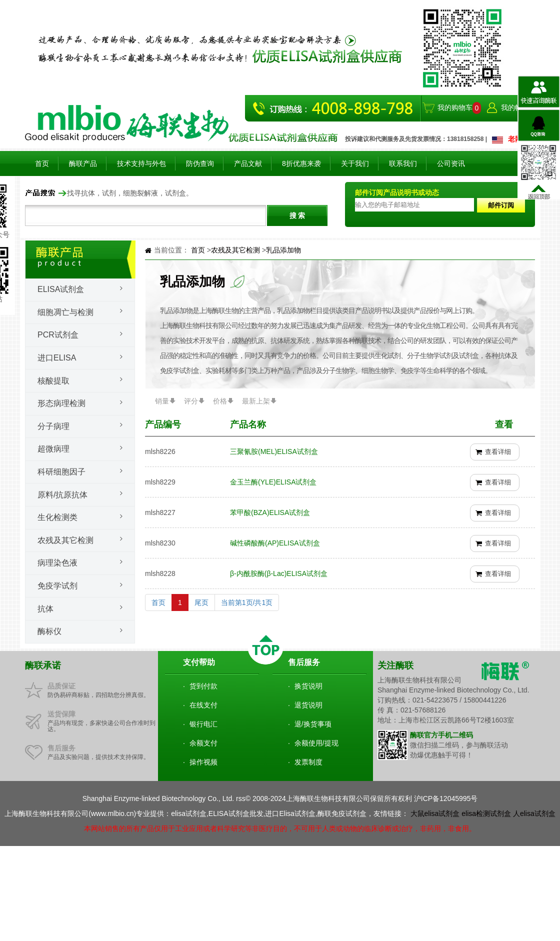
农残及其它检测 (65, 540)
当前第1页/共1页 (247, 602)
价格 (220, 401)
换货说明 (308, 686)
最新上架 (256, 401)
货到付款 (203, 686)
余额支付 (203, 743)
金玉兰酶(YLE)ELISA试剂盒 (273, 482)
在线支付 (203, 705)
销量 (162, 401)
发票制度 (308, 762)
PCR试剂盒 (58, 335)
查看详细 (498, 452)
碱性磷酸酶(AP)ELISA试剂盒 (275, 543)
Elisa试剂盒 (61, 289)
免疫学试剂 (57, 586)
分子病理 (53, 426)
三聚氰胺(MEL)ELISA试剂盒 (274, 451)
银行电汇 (203, 724)
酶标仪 (49, 631)
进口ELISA (57, 358)
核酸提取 (53, 381)
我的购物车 (455, 107)
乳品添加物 (283, 250)
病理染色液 (57, 563)
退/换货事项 (313, 724)
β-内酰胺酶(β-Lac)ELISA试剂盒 (279, 573)
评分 (191, 401)
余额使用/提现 (316, 743)
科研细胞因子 (61, 472)
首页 (42, 163)
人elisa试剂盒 (534, 813)
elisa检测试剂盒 (486, 813)
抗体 (45, 609)
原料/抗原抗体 (62, 495)
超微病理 (53, 449)
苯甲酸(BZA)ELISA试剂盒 (270, 512)
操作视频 (203, 762)
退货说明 (308, 705)
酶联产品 (83, 163)
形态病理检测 (61, 403)
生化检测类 (57, 517)
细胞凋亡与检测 (65, 312)
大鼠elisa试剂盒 (435, 813)
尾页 (201, 602)
